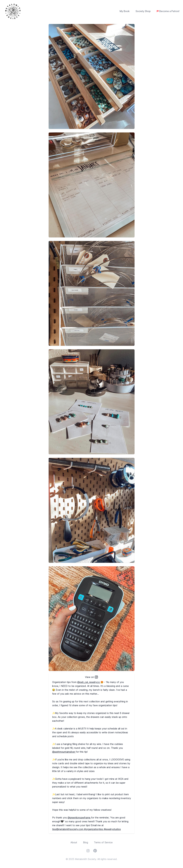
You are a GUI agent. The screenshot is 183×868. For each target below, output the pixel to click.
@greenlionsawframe (79, 818)
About (74, 842)
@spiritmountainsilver (64, 752)
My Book (125, 11)
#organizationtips (94, 829)
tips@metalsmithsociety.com (68, 829)
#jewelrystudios (112, 829)
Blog (86, 842)
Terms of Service (103, 842)
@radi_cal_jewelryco (89, 682)
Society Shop (143, 11)
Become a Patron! (169, 11)
